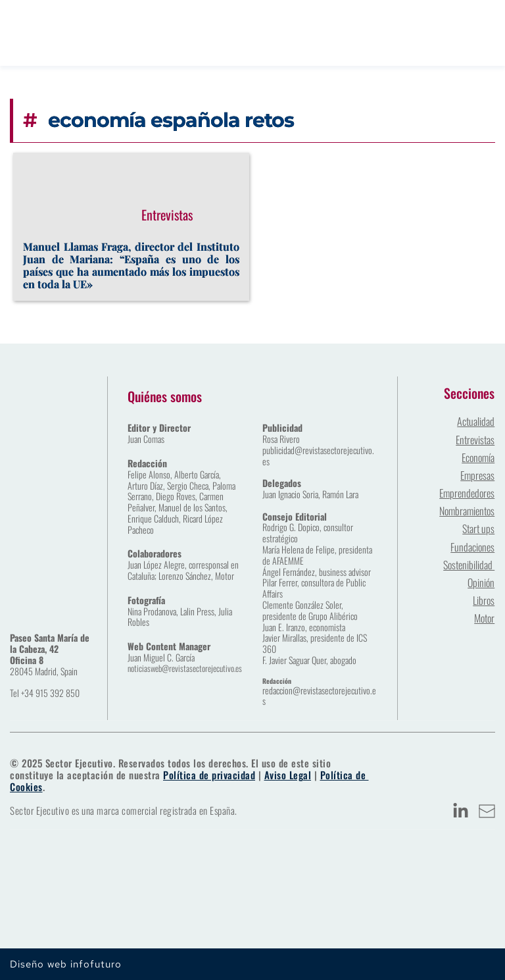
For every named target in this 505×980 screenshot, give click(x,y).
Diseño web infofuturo (66, 964)
